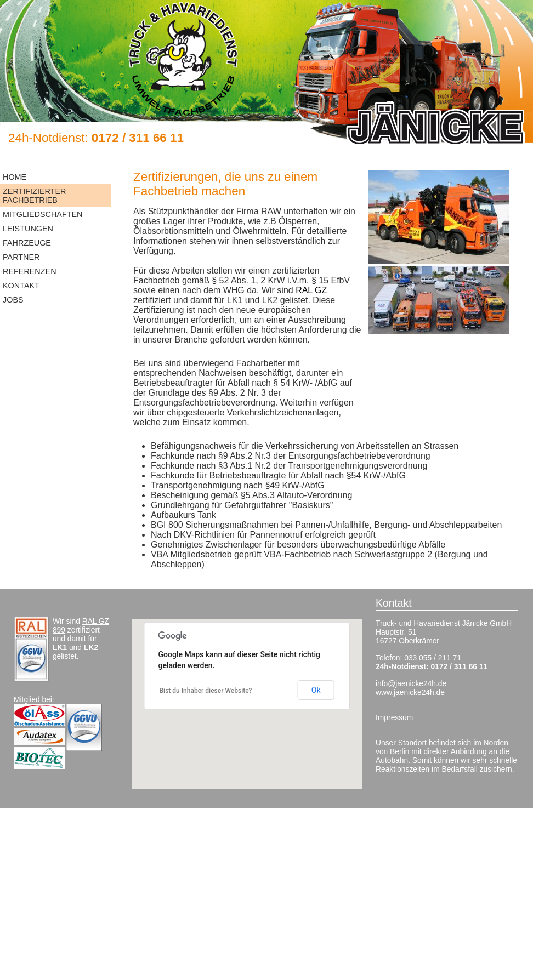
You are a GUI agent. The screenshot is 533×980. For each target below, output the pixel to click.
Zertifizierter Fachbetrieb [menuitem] (34, 196)
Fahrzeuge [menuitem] (27, 243)
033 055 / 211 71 (433, 658)
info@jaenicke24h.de (411, 683)
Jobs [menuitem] (13, 300)
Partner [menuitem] (21, 257)
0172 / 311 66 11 (138, 138)
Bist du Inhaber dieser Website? (206, 691)
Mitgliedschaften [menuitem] (43, 214)
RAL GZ (311, 290)
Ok (316, 690)
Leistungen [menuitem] (28, 229)
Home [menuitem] (15, 177)
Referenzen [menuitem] (30, 271)
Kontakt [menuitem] (21, 286)
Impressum (394, 717)
